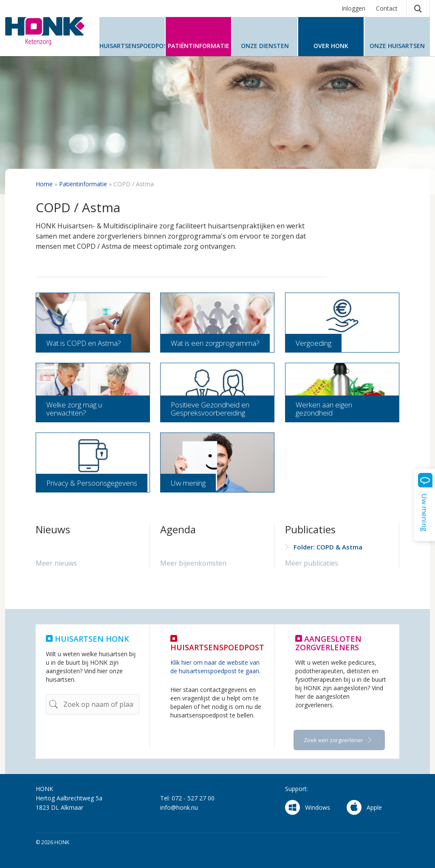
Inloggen (353, 8)
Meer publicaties (312, 563)
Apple (364, 807)
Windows (308, 807)
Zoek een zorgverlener (334, 740)
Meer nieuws (56, 563)
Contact (387, 8)
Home (44, 184)
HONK (48, 31)
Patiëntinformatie (83, 184)
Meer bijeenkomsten (193, 563)
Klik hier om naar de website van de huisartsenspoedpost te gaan (215, 667)
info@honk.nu (179, 807)
